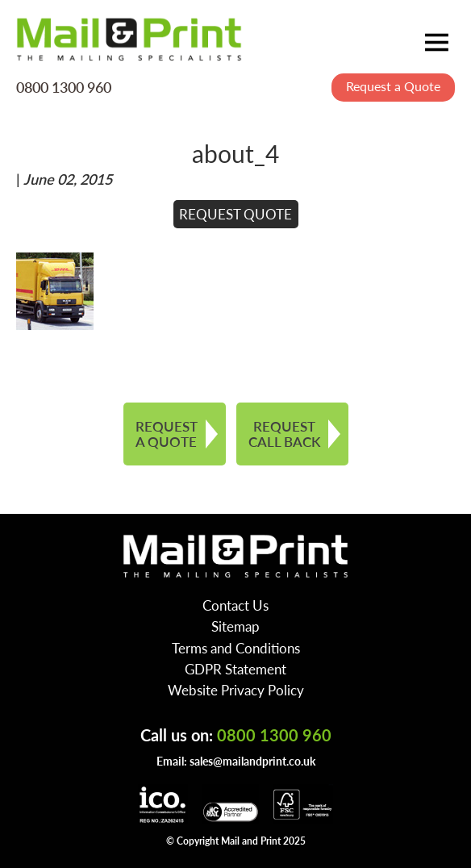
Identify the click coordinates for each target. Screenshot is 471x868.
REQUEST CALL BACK (284, 434)
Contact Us (235, 605)
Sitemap (235, 626)
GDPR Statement (235, 669)
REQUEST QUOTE (235, 214)
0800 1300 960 (64, 86)
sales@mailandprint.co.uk (252, 761)
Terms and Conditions (236, 648)
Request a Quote (393, 86)
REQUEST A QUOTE (167, 434)
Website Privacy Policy (236, 690)
